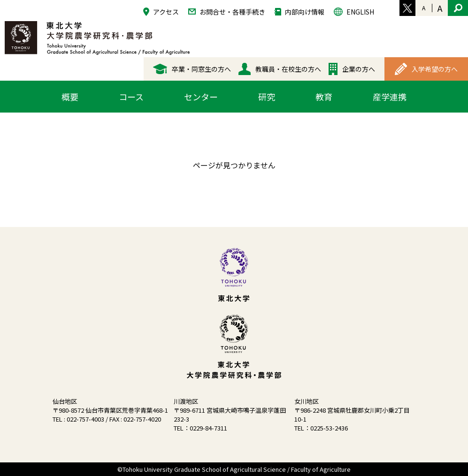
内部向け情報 (299, 11)
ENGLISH (354, 11)
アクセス (161, 11)
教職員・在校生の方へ (280, 69)
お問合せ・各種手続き (227, 11)
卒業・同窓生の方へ (192, 69)
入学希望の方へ (426, 69)
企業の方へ (352, 69)
